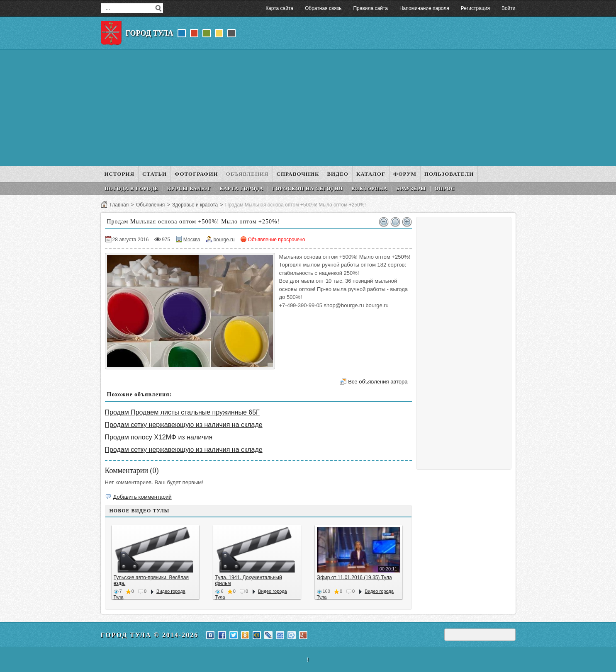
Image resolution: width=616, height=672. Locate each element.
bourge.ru (224, 240)
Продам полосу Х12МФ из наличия (159, 437)
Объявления (150, 205)
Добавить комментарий (142, 497)
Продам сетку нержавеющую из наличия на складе (184, 425)
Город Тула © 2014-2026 (150, 635)
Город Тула (150, 33)
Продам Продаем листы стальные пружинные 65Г (182, 412)
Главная (119, 205)
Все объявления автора (378, 382)
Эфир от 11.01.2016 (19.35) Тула (354, 577)
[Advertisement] (308, 108)
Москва (192, 240)
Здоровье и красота (195, 205)
